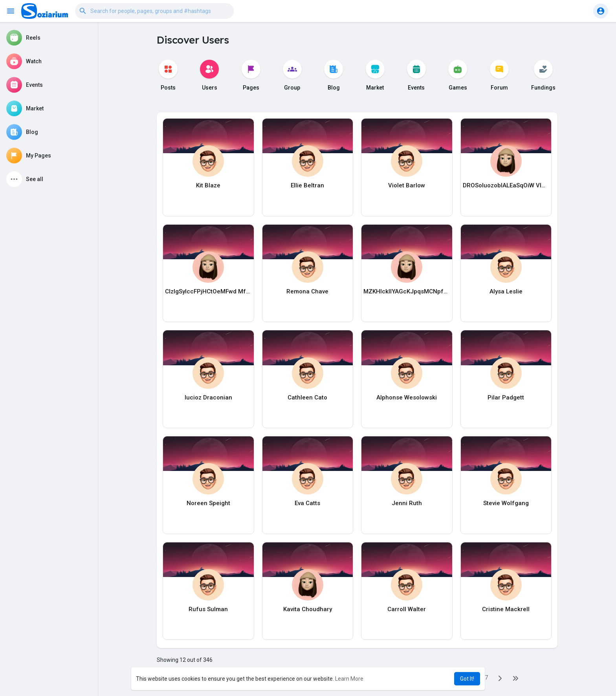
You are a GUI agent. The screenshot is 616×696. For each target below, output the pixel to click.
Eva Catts (307, 503)
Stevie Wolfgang (506, 503)
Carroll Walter (407, 609)
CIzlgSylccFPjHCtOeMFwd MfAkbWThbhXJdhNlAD (208, 291)
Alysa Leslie (506, 291)
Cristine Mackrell (506, 609)
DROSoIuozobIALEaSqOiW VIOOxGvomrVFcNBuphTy (506, 185)
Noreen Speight (208, 503)
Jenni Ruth (407, 503)
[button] (154, 11)
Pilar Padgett (506, 397)
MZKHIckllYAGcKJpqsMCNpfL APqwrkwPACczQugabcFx (407, 291)
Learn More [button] (349, 679)
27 (485, 678)
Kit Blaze (208, 185)
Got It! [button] (467, 679)
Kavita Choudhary (308, 609)
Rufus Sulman (208, 609)
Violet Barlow (407, 185)
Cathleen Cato (307, 397)
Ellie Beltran (307, 185)
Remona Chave (307, 291)
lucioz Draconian (208, 397)
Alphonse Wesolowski (407, 397)
